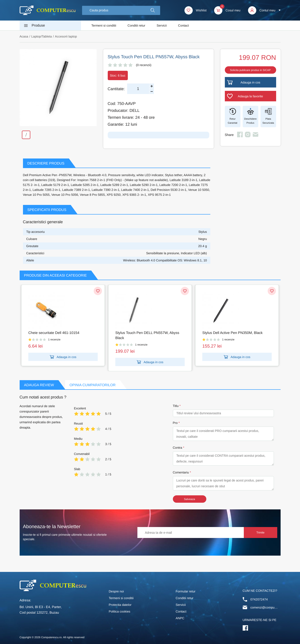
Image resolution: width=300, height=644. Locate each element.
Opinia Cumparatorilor (93, 385)
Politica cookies (120, 611)
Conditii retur (136, 25)
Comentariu (181, 472)
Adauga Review (39, 385)
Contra (178, 448)
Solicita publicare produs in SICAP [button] (250, 70)
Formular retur (186, 591)
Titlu (176, 406)
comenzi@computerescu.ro (265, 607)
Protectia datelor (120, 605)
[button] (153, 10)
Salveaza (189, 499)
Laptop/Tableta (41, 36)
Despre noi (116, 591)
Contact (183, 25)
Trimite (260, 533)
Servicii (162, 25)
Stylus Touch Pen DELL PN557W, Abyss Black (147, 336)
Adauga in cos (63, 357)
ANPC (180, 618)
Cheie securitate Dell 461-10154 (54, 333)
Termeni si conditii (104, 25)
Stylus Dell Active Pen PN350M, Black (232, 333)
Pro (175, 423)
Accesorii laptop (66, 36)
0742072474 (259, 599)
